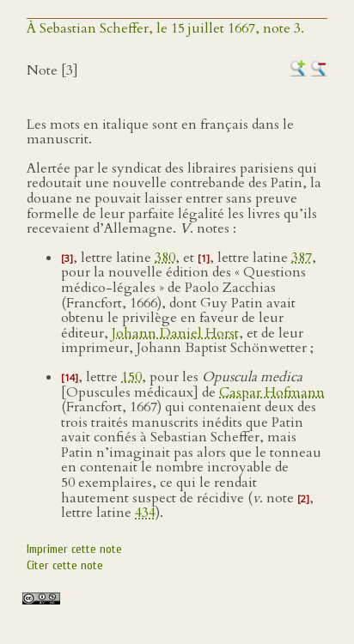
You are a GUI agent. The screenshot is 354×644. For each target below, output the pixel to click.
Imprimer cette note (74, 549)
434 (145, 513)
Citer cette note (65, 565)
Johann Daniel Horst (175, 333)
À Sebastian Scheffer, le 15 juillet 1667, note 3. (165, 28)
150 (131, 377)
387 (302, 258)
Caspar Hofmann (272, 392)
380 (165, 258)
